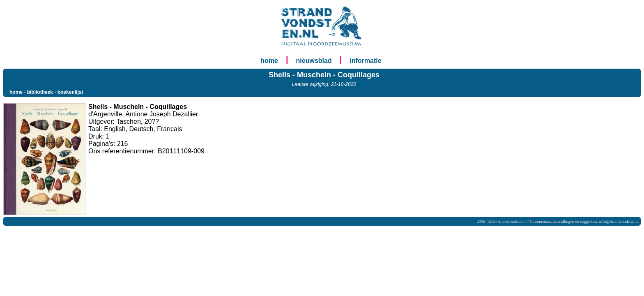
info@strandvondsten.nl (619, 221)
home (269, 61)
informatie (365, 61)
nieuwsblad (314, 61)
